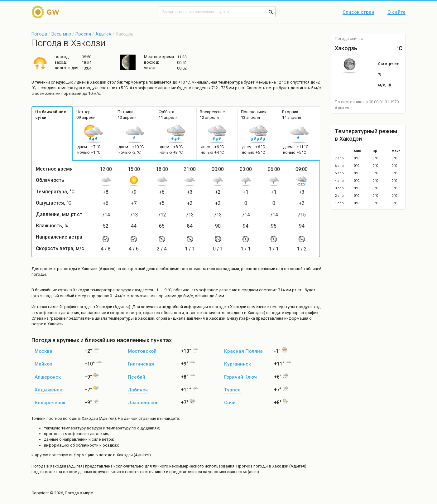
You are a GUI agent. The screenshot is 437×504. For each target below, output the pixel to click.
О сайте (396, 12)
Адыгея (103, 34)
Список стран (358, 12)
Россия (83, 34)
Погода (39, 34)
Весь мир (61, 34)
